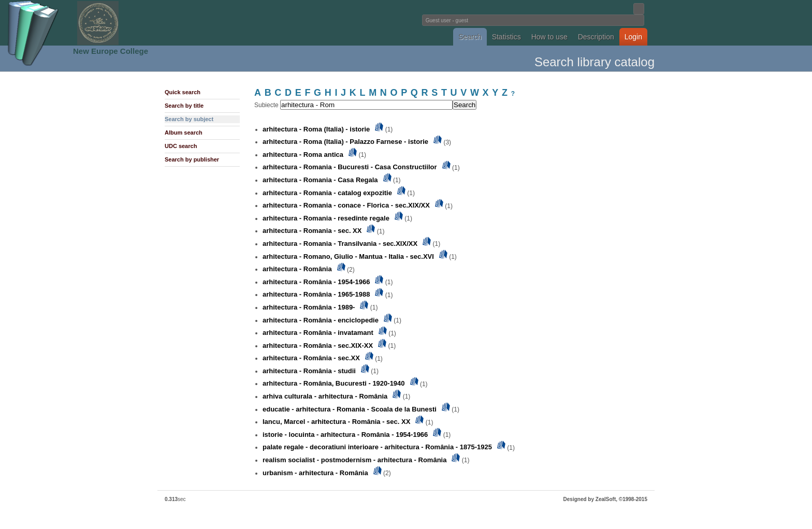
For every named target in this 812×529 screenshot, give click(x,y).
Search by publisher (192, 159)
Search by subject (189, 119)
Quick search (183, 92)
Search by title (184, 106)
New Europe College (111, 51)
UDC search (181, 146)
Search (470, 37)
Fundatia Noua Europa (235, 23)
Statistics (506, 37)
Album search (184, 133)
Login (633, 37)
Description (596, 37)
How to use (549, 37)
